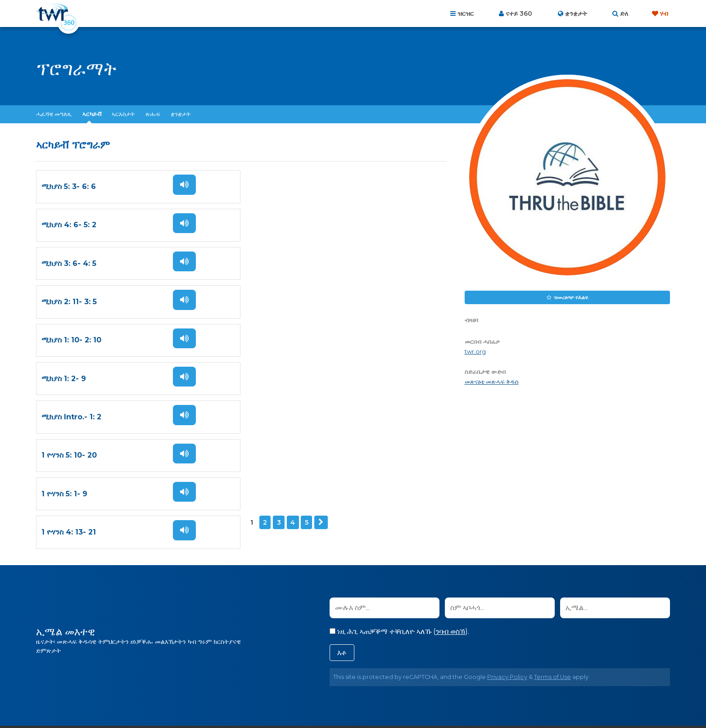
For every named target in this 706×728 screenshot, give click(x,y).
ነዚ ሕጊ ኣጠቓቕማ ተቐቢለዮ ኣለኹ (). (399, 479)
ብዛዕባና (286, 679)
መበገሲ (258, 679)
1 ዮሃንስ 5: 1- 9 (64, 335)
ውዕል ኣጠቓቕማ (396, 679)
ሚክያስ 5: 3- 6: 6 (69, 186)
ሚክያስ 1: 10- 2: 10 (71, 261)
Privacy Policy (507, 525)
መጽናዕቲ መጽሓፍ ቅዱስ (492, 382)
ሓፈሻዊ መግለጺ (54, 114)
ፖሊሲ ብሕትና (348, 679)
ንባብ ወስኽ (450, 479)
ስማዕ (184, 184)
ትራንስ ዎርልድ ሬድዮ (369, 701)
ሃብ (664, 13)
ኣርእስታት (123, 114)
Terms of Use (552, 525)
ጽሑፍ (153, 114)
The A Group (420, 701)
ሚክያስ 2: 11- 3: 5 (277, 223)
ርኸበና (313, 679)
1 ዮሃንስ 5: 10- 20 (277, 298)
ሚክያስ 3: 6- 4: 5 (69, 223)
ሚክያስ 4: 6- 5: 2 (277, 186)
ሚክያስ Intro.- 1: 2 (71, 298)
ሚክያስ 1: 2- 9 (272, 261)
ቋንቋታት (181, 114)
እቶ (342, 501)
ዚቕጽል (111, 364)
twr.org (475, 352)
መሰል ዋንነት (441, 679)
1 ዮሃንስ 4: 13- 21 (277, 335)
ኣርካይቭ (92, 114)
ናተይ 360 (519, 13)
